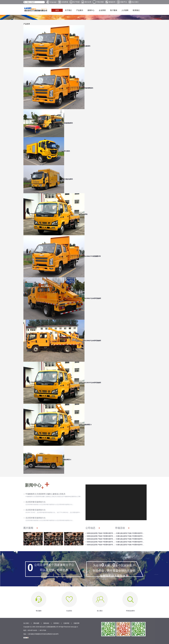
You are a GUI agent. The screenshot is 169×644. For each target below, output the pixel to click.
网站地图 (36, 623)
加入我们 (26, 623)
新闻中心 (91, 10)
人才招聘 (125, 10)
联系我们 (136, 10)
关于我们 (68, 10)
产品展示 (80, 10)
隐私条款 (46, 623)
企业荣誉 (102, 10)
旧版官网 (76, 623)
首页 (57, 10)
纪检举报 (66, 623)
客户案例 (114, 10)
